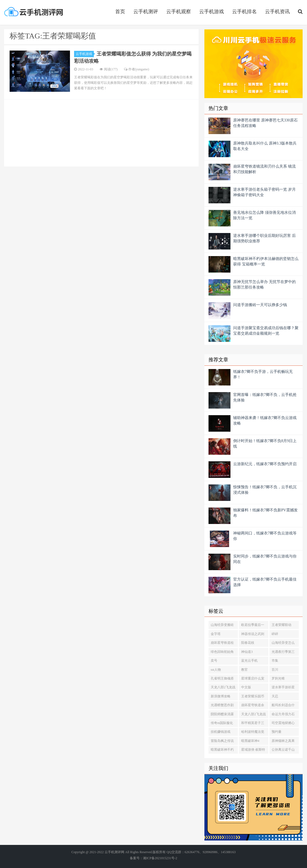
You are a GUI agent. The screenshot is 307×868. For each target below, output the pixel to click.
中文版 (246, 687)
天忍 (275, 696)
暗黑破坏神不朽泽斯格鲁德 (222, 751)
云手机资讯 (277, 12)
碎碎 (275, 634)
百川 (275, 670)
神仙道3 (247, 652)
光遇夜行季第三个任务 (283, 653)
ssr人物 (216, 670)
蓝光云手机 (249, 661)
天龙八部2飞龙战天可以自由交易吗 (223, 688)
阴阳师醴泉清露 (222, 714)
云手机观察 (179, 12)
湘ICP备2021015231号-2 (160, 858)
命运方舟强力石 (283, 714)
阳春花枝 (248, 643)
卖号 (214, 661)
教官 (244, 670)
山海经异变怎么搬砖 (283, 644)
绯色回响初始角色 (222, 653)
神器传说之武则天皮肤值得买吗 (253, 635)
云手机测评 (146, 12)
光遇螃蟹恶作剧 (222, 705)
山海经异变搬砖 (222, 625)
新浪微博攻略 (221, 696)
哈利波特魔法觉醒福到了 (253, 733)
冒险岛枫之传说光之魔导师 (222, 742)
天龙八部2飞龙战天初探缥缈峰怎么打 (254, 715)
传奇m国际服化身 (222, 724)
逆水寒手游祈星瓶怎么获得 (283, 688)
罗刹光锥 (278, 678)
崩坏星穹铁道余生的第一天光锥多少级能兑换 (253, 706)
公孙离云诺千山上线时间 (283, 751)
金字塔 (216, 634)
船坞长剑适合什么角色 (283, 706)
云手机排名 (244, 12)
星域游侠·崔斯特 (253, 750)
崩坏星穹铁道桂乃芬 (222, 644)
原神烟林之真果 (283, 741)
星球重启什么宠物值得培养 (253, 680)
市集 (275, 661)
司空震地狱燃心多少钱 (283, 724)
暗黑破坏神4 (250, 741)
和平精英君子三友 (253, 724)
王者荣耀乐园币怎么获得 (253, 697)
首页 (120, 12)
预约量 (277, 732)
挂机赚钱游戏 (221, 732)
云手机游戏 (212, 12)
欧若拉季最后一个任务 (253, 626)
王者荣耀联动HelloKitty (281, 626)
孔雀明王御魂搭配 (222, 680)
